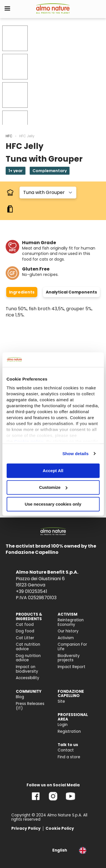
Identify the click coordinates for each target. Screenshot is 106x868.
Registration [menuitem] (69, 731)
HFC (9, 136)
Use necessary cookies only (53, 504)
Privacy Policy (26, 828)
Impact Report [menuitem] (72, 667)
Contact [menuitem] (66, 750)
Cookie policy (29, 441)
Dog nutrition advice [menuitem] (28, 658)
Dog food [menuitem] (25, 631)
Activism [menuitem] (66, 638)
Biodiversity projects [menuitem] (69, 658)
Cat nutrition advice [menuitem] (28, 647)
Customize (53, 487)
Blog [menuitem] (20, 697)
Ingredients (22, 292)
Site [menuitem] (61, 701)
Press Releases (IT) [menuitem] (30, 706)
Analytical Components (71, 292)
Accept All (53, 471)
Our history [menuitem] (68, 631)
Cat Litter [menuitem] (25, 638)
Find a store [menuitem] (69, 757)
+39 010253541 (32, 591)
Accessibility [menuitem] (28, 678)
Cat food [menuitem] (25, 625)
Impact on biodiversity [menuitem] (27, 669)
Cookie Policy (60, 828)
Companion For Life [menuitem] (72, 647)
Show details (76, 454)
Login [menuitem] (63, 725)
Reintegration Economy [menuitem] (71, 622)
